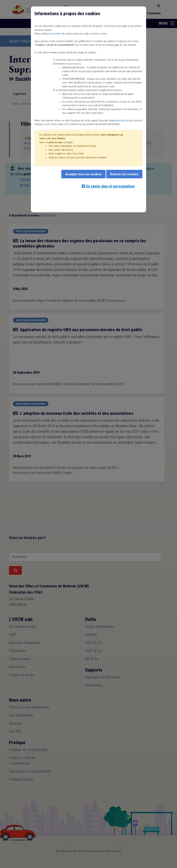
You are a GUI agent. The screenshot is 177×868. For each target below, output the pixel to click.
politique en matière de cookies (57, 34)
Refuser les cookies (124, 174)
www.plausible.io (119, 121)
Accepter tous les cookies (83, 174)
